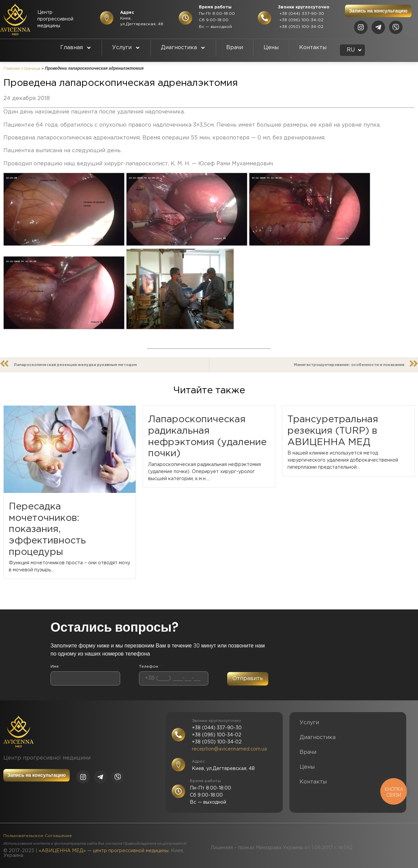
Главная (76, 48)
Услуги (126, 48)
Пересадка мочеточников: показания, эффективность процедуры (47, 529)
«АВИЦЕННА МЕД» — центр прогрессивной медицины (104, 851)
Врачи (235, 48)
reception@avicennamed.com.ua (229, 749)
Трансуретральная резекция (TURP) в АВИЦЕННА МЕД (333, 431)
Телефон (150, 667)
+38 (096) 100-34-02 (301, 20)
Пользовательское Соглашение (38, 836)
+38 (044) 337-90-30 (301, 14)
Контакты (313, 48)
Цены (271, 48)
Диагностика (183, 48)
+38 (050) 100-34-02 (301, 27)
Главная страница (22, 69)
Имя (56, 667)
